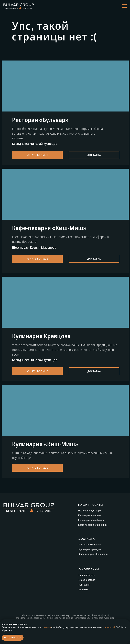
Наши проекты (87, 575)
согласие (46, 627)
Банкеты (83, 589)
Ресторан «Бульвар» (90, 511)
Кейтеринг (84, 585)
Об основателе (87, 580)
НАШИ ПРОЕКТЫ (91, 505)
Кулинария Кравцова (90, 515)
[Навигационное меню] (124, 6)
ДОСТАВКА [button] (87, 539)
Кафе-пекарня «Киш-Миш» (93, 525)
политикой (110, 627)
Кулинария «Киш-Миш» (91, 520)
